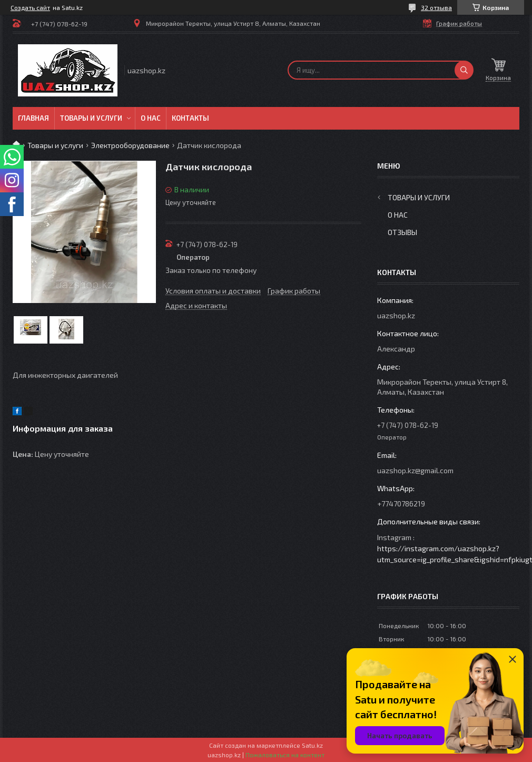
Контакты (190, 118)
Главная (33, 118)
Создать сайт (30, 7)
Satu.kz (312, 745)
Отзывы (402, 232)
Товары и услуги (91, 118)
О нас (151, 118)
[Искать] (464, 70)
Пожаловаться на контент (285, 755)
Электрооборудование (130, 145)
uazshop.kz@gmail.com (415, 470)
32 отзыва (436, 7)
